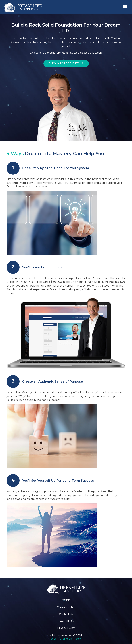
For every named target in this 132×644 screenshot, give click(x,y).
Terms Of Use (66, 621)
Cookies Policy (66, 607)
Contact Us (66, 614)
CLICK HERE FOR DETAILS (66, 64)
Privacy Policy (66, 628)
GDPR (66, 601)
